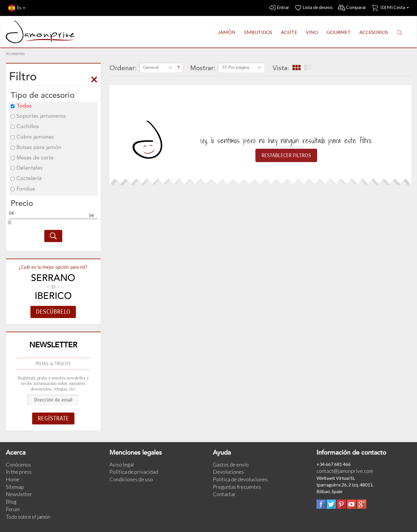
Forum (13, 509)
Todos (21, 106)
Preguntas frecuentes (237, 487)
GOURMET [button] (339, 32)
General (151, 68)
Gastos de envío (231, 464)
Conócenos (18, 464)
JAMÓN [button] (227, 32)
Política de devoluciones (240, 479)
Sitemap (15, 487)
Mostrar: (203, 68)
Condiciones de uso (131, 479)
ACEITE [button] (289, 32)
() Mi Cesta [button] (390, 8)
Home (13, 479)
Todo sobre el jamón (28, 517)
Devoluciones (228, 472)
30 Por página (235, 68)
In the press (19, 472)
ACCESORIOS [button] (374, 32)
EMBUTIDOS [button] (258, 32)
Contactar (224, 494)
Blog (11, 502)
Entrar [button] (279, 8)
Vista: (281, 68)
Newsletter (19, 494)
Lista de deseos (313, 8)
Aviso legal (122, 464)
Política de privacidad (134, 472)
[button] (400, 32)
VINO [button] (312, 32)
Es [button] (17, 8)
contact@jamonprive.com (345, 471)
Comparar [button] (352, 8)
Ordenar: (123, 68)
